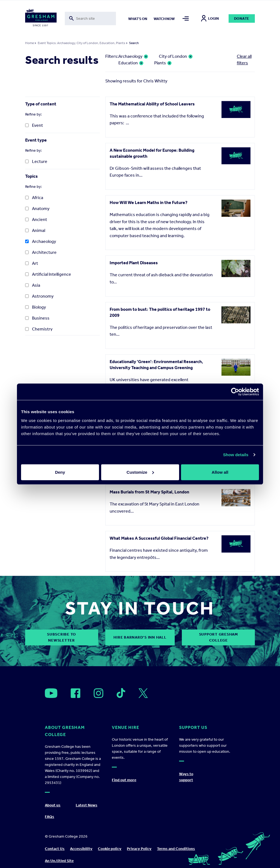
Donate (242, 18)
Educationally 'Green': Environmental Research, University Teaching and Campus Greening (156, 365)
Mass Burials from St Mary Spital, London (149, 492)
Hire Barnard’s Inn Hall (140, 637)
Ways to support (186, 777)
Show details (236, 455)
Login (210, 18)
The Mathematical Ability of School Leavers (152, 104)
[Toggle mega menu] (186, 18)
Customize (140, 472)
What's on (138, 19)
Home (30, 43)
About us (53, 805)
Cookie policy (110, 849)
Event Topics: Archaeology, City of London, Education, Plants (81, 43)
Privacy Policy (139, 849)
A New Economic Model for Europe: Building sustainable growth (152, 153)
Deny (60, 472)
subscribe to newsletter (62, 637)
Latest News (87, 805)
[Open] (51, 693)
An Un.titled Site (59, 861)
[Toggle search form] (91, 18)
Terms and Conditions (176, 849)
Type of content (41, 104)
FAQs (49, 817)
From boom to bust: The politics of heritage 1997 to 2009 (160, 312)
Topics (31, 176)
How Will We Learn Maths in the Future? (148, 202)
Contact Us (55, 849)
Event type (36, 140)
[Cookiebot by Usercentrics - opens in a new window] (235, 392)
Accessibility (81, 849)
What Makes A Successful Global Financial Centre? (159, 538)
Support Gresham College (218, 637)
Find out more (124, 780)
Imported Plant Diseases (134, 263)
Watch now (164, 19)
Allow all (220, 472)
